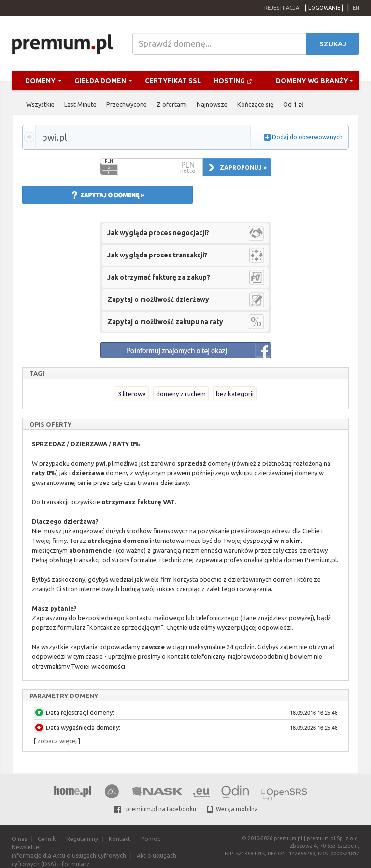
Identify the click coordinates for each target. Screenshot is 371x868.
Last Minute (80, 104)
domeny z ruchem (181, 394)
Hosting (233, 81)
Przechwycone (127, 104)
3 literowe (132, 394)
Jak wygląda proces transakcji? (157, 255)
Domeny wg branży (314, 81)
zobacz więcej (57, 741)
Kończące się (255, 104)
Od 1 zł (293, 104)
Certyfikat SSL (173, 81)
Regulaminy (82, 839)
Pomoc (151, 839)
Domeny (43, 81)
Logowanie (324, 8)
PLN (109, 161)
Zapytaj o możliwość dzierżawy (158, 299)
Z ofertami (172, 104)
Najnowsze (212, 104)
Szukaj (333, 44)
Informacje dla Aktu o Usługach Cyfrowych (69, 856)
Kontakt (120, 839)
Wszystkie (40, 104)
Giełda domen (103, 81)
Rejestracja (282, 8)
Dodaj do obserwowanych (307, 137)
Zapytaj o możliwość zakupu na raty (165, 322)
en (356, 8)
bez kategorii (235, 394)
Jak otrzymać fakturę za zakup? (159, 277)
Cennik (47, 839)
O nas (19, 839)
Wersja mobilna (233, 809)
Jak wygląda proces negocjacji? (158, 233)
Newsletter (27, 847)
